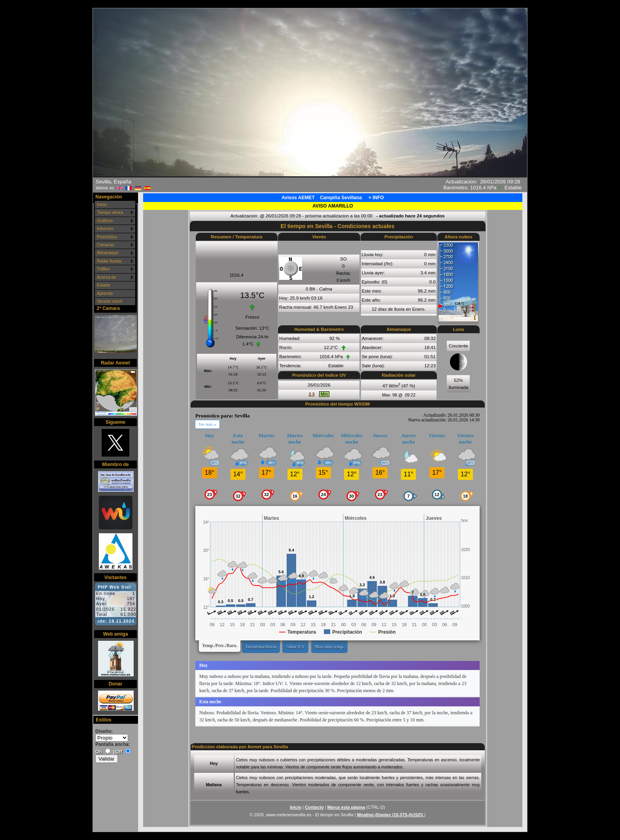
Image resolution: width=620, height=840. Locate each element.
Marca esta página (346, 807)
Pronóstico (107, 237)
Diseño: (104, 731)
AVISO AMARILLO (333, 206)
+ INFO (376, 198)
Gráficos (105, 221)
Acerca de (107, 277)
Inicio (102, 204)
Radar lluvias (109, 261)
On (99, 752)
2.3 (312, 394)
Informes (105, 228)
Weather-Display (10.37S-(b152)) (391, 815)
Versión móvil (110, 301)
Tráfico (103, 269)
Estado (104, 285)
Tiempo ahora (110, 212)
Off (119, 752)
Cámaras (106, 245)
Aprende (105, 293)
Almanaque (108, 253)
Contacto (314, 807)
